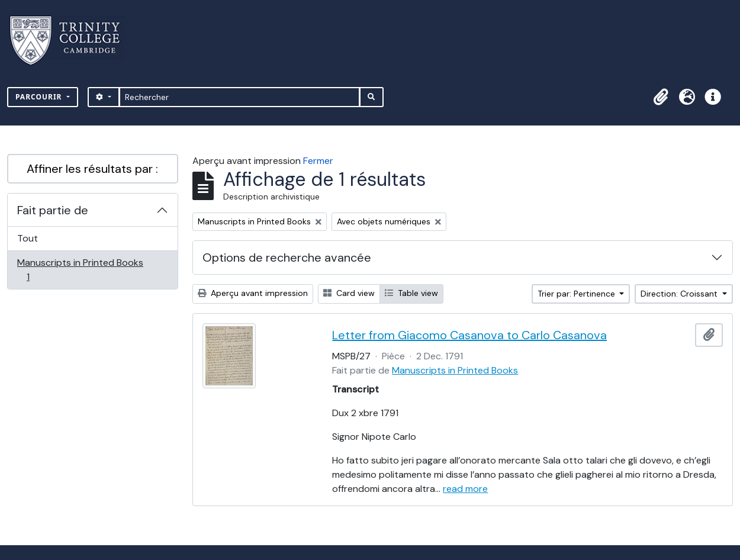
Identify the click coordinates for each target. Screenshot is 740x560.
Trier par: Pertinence (577, 294)
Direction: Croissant (680, 294)
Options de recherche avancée (287, 258)
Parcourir (40, 97)
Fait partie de (53, 210)
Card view (349, 293)
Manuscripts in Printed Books (80, 270)
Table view (411, 293)
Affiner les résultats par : (92, 169)
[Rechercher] (239, 97)
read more (465, 489)
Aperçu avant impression (253, 293)
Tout (28, 238)
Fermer (318, 161)
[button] (661, 97)
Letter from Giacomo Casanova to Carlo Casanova (469, 335)
